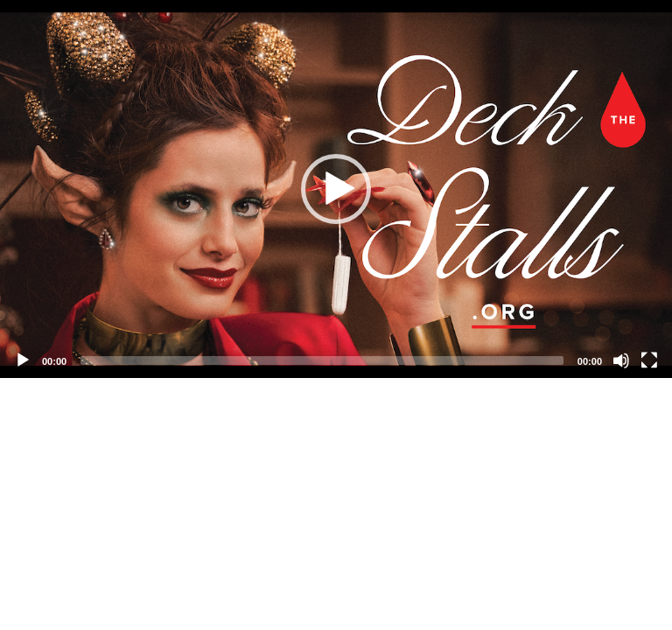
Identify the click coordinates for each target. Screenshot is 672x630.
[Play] (23, 360)
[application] (336, 189)
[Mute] (621, 360)
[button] (336, 189)
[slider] (322, 360)
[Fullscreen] (649, 360)
